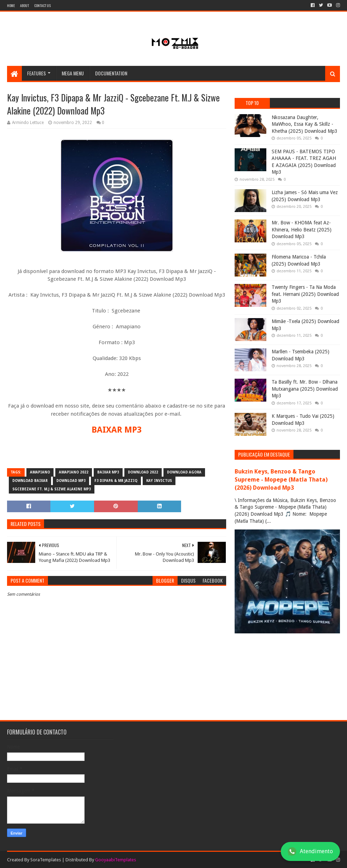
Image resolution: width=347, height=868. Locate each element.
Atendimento (310, 851)
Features (36, 73)
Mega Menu (73, 73)
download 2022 (143, 472)
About (24, 5)
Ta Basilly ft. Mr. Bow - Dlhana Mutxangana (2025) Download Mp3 (305, 389)
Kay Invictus (159, 481)
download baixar (30, 481)
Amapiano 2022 (74, 472)
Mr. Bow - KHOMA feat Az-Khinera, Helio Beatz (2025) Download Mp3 (302, 230)
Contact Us (42, 5)
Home (11, 5)
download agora (184, 472)
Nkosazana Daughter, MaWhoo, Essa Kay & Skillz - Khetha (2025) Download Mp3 (305, 124)
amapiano (40, 472)
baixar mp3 (108, 472)
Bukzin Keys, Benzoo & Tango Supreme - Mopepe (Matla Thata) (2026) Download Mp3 (281, 480)
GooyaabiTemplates (116, 860)
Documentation (111, 73)
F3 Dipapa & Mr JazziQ (116, 481)
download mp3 (71, 481)
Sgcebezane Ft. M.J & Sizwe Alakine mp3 (52, 489)
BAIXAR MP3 (117, 430)
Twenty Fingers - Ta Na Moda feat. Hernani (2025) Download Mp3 (305, 294)
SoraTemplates (46, 860)
